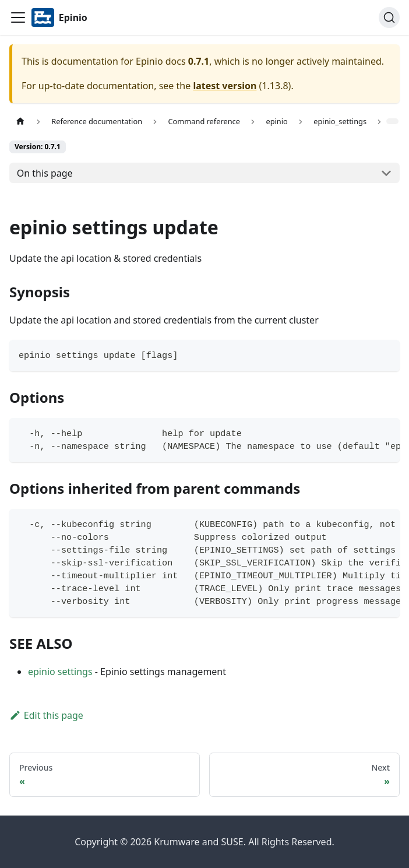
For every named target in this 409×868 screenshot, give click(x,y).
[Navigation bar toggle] (18, 17)
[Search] (389, 17)
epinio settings (60, 672)
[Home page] (20, 122)
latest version (225, 86)
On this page (45, 173)
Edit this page (46, 715)
